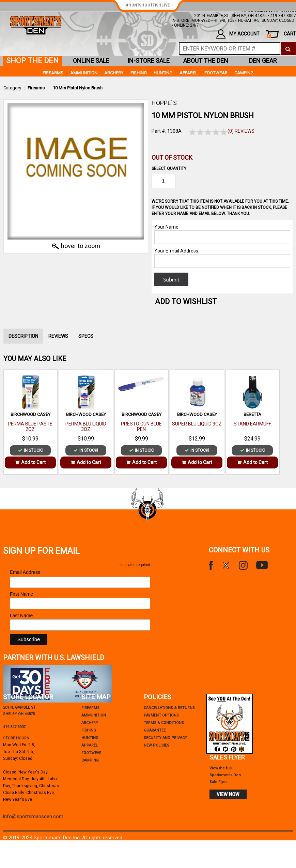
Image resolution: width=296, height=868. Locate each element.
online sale (91, 61)
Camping (244, 73)
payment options (161, 715)
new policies (157, 745)
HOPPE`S (164, 103)
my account (238, 34)
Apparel (189, 73)
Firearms (36, 88)
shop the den (32, 61)
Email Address (27, 572)
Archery (114, 73)
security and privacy (165, 738)
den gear (263, 61)
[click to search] (288, 48)
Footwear (216, 73)
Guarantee (155, 730)
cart (281, 35)
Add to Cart (30, 462)
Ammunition (84, 73)
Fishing (139, 73)
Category (12, 88)
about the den (206, 61)
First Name (21, 594)
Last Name (21, 616)
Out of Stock (172, 157)
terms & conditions (164, 723)
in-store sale (149, 61)
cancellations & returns (169, 708)
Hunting (163, 73)
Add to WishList (186, 301)
